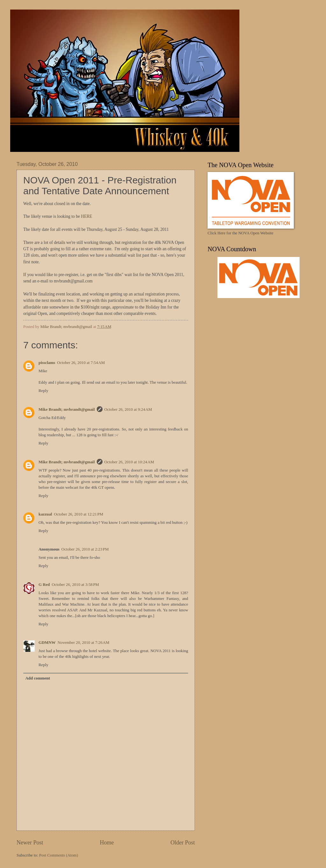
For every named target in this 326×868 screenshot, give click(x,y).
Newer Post (30, 843)
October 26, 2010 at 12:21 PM (78, 514)
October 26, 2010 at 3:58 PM (75, 585)
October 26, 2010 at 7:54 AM (81, 363)
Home (107, 843)
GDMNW (47, 643)
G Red (44, 585)
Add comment (38, 678)
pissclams (47, 363)
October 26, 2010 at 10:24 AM (129, 462)
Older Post (183, 843)
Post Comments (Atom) (59, 855)
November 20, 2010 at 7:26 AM (84, 643)
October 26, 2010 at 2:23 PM (85, 549)
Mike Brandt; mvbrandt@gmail (67, 409)
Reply (43, 391)
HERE (86, 216)
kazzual (45, 514)
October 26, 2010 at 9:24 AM (128, 409)
